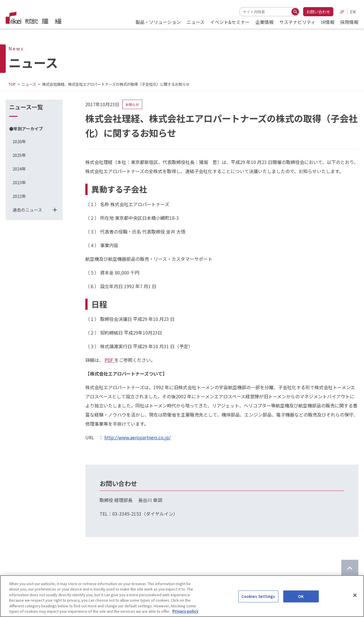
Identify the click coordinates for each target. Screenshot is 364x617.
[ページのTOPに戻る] (350, 568)
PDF (109, 360)
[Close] (355, 598)
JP (342, 12)
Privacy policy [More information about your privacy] (185, 614)
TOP (12, 84)
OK (301, 599)
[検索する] (295, 12)
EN (353, 12)
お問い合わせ (318, 12)
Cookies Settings (258, 599)
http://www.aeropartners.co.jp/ (137, 437)
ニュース (29, 84)
